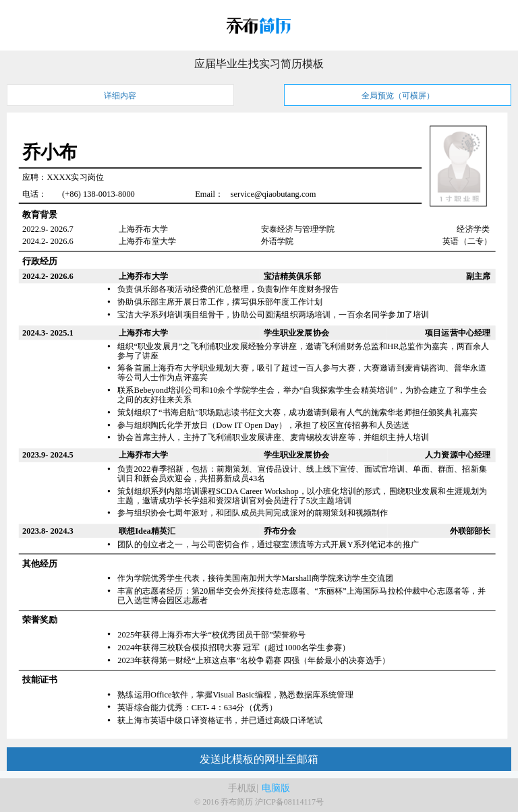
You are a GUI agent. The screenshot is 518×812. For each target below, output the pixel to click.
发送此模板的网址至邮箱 (259, 759)
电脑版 (276, 788)
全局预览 (398, 96)
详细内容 (120, 96)
